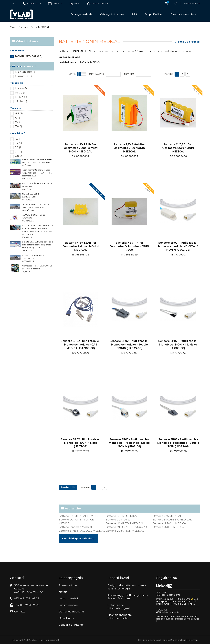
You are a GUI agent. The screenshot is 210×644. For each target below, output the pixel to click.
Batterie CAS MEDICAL (167, 516)
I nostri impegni (68, 605)
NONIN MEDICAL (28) (29, 56)
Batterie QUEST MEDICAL (169, 527)
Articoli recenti (27, 178)
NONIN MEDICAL (91, 62)
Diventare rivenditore (183, 14)
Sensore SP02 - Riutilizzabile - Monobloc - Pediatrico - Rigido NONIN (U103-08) (129, 443)
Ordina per (97, 74)
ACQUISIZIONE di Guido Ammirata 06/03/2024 (34, 244)
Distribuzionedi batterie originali (119, 607)
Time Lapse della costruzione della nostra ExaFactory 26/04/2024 (36, 233)
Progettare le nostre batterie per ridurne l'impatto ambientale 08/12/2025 (37, 188)
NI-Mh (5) (21, 97)
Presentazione (68, 585)
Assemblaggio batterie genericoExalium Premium (128, 597)
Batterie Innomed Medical (75, 527)
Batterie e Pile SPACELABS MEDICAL (82, 531)
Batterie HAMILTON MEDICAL (125, 523)
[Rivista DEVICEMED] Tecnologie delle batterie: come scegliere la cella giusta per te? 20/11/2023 (38, 272)
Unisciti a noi (66, 618)
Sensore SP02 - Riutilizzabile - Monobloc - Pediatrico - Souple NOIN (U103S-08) (178, 443)
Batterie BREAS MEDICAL (122, 516)
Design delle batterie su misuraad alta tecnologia (127, 587)
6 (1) (18, 118)
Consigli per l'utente (71, 625)
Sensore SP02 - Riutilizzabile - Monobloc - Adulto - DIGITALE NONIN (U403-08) (178, 246)
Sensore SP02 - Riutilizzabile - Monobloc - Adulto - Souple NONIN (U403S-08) (129, 345)
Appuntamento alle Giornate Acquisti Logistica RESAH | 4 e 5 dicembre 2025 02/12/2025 (37, 200)
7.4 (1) (19, 126)
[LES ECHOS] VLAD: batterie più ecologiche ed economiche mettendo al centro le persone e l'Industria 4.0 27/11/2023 (37, 257)
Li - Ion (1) (21, 88)
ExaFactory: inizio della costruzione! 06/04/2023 (33, 284)
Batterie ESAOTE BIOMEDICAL (172, 520)
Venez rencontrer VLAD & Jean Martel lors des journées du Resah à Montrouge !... (178, 619)
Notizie (63, 592)
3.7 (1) (19, 152)
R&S (134, 14)
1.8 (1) (18, 147)
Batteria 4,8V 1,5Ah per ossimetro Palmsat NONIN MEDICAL (81, 246)
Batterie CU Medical (118, 520)
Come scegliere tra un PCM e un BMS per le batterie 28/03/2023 (37, 295)
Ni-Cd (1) (20, 93)
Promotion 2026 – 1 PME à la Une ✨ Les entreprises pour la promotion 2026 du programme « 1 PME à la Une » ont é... (177, 601)
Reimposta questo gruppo (43, 61)
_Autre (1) (21, 101)
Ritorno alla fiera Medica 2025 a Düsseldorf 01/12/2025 (37, 212)
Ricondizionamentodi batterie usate (120, 616)
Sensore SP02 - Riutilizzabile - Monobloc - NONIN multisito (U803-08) (178, 345)
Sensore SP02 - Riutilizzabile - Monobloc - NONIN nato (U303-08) (81, 443)
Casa (13, 27)
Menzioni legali (179, 640)
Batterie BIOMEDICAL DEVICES (79, 516)
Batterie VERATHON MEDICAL (125, 531)
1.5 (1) (18, 139)
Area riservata (192, 3)
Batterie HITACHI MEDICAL (170, 523)
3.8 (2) (19, 156)
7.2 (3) (19, 122)
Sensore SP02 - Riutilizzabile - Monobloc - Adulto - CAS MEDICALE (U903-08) (81, 345)
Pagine (169, 74)
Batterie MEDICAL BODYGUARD (126, 527)
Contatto (20, 612)
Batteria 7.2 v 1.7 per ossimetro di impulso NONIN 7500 (129, 246)
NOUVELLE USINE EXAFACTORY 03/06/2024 (31, 223)
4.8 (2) (19, 113)
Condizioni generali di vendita (154, 640)
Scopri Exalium (154, 14)
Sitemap (193, 640)
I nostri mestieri (68, 598)
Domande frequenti (71, 612)
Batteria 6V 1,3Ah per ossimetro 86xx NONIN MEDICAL (178, 148)
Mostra (129, 74)
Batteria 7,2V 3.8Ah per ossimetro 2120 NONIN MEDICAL (129, 148)
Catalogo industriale (112, 14)
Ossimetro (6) (24, 76)
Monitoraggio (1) (25, 72)
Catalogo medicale (81, 14)
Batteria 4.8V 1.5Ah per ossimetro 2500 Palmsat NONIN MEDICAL (81, 148)
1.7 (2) (19, 143)
